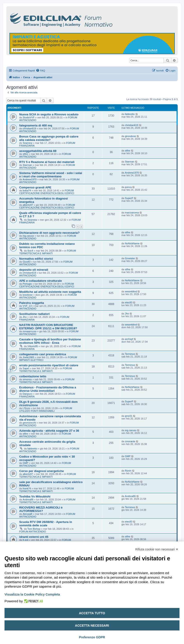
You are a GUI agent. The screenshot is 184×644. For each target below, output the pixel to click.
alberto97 (28, 205)
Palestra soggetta (32, 303)
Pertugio (27, 284)
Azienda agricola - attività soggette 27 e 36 (49, 431)
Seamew (27, 143)
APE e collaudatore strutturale (41, 281)
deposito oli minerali (34, 270)
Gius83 (27, 262)
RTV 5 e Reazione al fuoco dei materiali (47, 162)
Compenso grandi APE (35, 187)
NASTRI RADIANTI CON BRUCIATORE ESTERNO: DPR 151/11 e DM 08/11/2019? (48, 327)
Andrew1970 (30, 179)
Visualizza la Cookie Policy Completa (32, 594)
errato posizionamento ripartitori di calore (49, 365)
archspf (129, 339)
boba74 (27, 190)
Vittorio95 (33, 346)
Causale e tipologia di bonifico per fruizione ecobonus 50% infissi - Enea (50, 341)
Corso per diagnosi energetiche (42, 471)
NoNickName (132, 243)
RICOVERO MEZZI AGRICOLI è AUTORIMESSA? (41, 509)
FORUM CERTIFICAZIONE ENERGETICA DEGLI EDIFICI (47, 192)
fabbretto (130, 114)
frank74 (27, 488)
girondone (130, 136)
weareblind (131, 291)
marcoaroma (132, 213)
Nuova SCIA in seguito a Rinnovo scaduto (49, 114)
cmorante (130, 441)
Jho (25, 317)
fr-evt (25, 540)
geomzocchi (29, 423)
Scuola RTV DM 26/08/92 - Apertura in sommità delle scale (46, 524)
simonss (27, 379)
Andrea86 (28, 500)
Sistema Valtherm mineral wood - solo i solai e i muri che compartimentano (51, 175)
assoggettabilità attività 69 (38, 151)
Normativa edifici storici (36, 259)
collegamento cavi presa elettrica (43, 354)
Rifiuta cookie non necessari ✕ (157, 549)
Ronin (128, 471)
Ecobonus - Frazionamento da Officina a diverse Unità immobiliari (48, 389)
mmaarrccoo (29, 331)
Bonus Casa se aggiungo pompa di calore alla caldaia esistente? (49, 138)
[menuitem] (40, 71)
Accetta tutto (92, 613)
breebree (28, 295)
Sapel (26, 368)
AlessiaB (27, 514)
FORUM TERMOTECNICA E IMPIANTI (48, 252)
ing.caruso (28, 236)
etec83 (129, 303)
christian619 (29, 128)
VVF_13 (27, 306)
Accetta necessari (92, 626)
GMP (25, 463)
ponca (128, 187)
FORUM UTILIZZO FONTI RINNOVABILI (46, 410)
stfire (25, 154)
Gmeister (130, 258)
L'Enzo (26, 408)
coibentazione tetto (33, 376)
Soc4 (30, 251)
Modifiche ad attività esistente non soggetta (50, 292)
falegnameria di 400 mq (36, 125)
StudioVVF (29, 117)
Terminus (130, 354)
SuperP (129, 198)
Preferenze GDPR (92, 637)
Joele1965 (28, 357)
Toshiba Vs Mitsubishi (35, 496)
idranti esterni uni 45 (34, 537)
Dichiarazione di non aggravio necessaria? (49, 233)
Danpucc (27, 394)
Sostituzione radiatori (34, 314)
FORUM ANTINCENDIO (33, 532)
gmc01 (129, 416)
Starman (27, 165)
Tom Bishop (34, 529)
